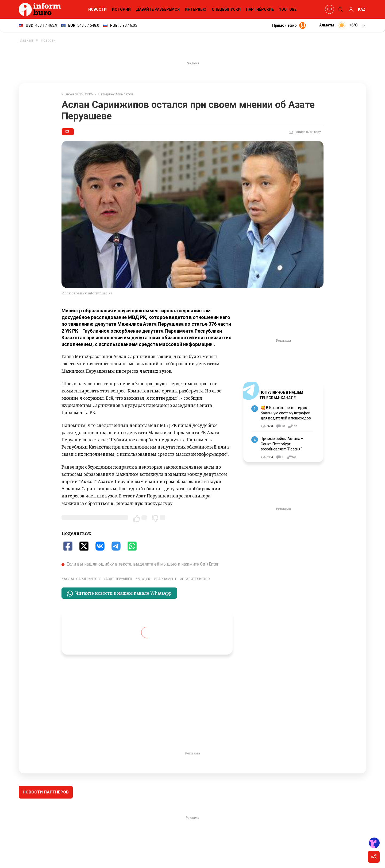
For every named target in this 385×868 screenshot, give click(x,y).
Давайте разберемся (158, 9)
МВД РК (144, 579)
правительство (196, 579)
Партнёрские (260, 9)
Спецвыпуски (226, 9)
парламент (166, 579)
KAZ (362, 9)
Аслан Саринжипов (82, 579)
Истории (121, 9)
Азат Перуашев (119, 579)
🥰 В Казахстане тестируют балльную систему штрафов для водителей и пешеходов (286, 413)
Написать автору (305, 132)
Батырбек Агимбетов (116, 94)
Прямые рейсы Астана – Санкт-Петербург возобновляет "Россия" (282, 444)
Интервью (196, 9)
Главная (26, 40)
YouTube (288, 9)
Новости (97, 9)
